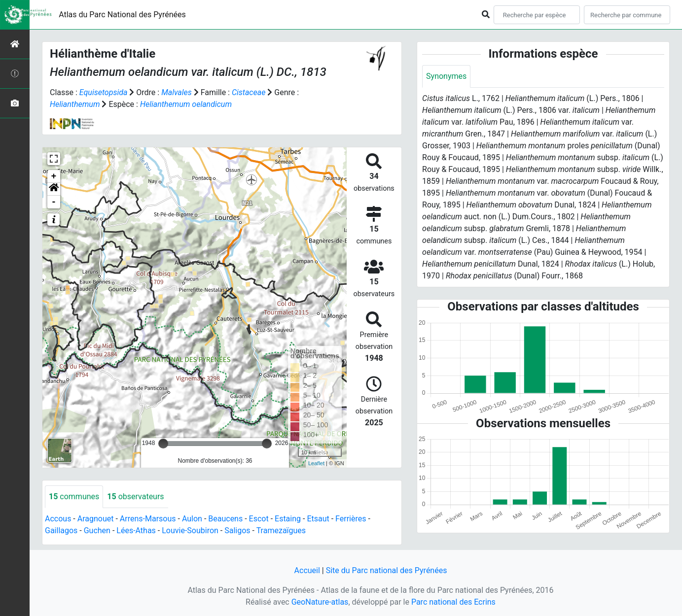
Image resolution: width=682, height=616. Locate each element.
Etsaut (318, 519)
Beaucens (225, 519)
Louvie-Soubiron (190, 530)
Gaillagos (61, 530)
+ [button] (54, 176)
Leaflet (316, 463)
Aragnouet (96, 519)
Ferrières (351, 519)
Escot (259, 519)
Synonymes (446, 76)
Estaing (288, 519)
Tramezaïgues (281, 530)
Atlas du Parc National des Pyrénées (122, 15)
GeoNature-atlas (320, 602)
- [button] (54, 202)
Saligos (237, 530)
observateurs (135, 496)
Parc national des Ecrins (453, 602)
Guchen (97, 530)
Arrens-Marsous (148, 519)
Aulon (192, 519)
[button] (54, 189)
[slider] (163, 444)
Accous (58, 519)
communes (74, 496)
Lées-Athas (136, 530)
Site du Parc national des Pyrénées (387, 570)
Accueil (307, 570)
